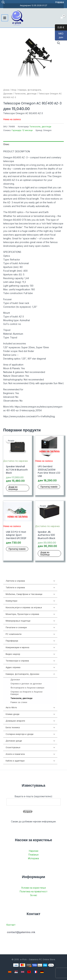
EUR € (60, 27)
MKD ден (59, 36)
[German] (42, 972)
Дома (6, 90)
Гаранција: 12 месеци (22, 130)
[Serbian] (16, 972)
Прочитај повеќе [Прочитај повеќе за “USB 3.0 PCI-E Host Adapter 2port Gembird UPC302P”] (17, 549)
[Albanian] (29, 972)
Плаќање (33, 855)
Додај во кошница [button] (13, 488)
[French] (36, 972)
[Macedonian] (10, 972)
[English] (23, 972)
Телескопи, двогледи (25, 94)
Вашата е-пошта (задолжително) (33, 800)
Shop (14, 90)
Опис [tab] (6, 144)
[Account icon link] (59, 2)
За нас (34, 895)
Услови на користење (33, 888)
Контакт (11, 925)
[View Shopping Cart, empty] (62, 18)
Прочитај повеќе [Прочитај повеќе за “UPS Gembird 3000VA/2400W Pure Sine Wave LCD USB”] (49, 487)
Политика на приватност (34, 891)
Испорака (33, 858)
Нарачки (34, 851)
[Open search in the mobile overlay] (3, 2)
